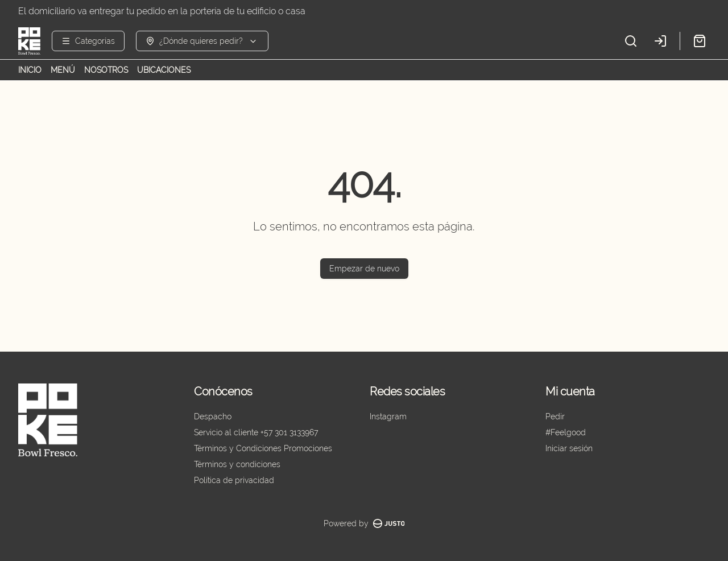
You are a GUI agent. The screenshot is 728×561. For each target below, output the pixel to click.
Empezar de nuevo (364, 269)
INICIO (30, 70)
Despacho (213, 416)
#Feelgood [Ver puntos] (566, 432)
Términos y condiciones (237, 464)
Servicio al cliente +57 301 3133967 (256, 432)
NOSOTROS (106, 70)
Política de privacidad (234, 480)
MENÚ (63, 70)
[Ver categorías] (88, 41)
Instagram (388, 416)
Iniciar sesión (569, 448)
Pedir (555, 416)
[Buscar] (631, 41)
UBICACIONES (164, 70)
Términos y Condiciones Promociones (263, 448)
